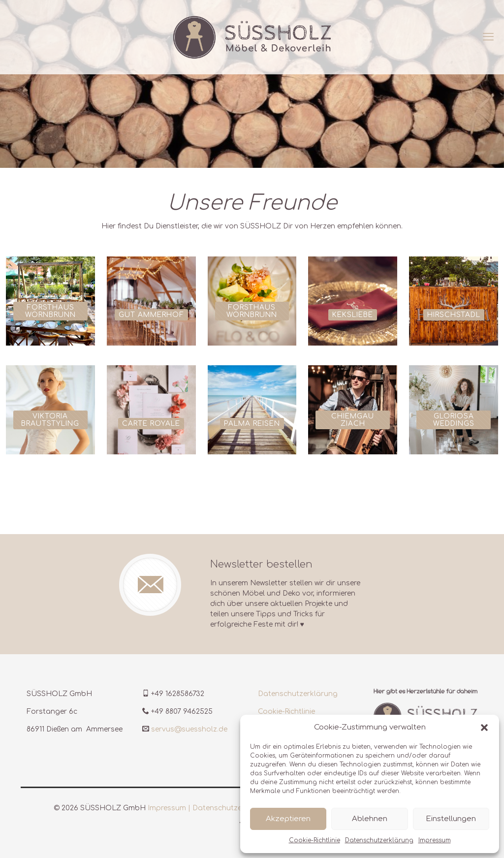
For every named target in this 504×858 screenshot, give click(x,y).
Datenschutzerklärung (379, 840)
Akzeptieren (288, 819)
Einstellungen (451, 819)
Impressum (435, 840)
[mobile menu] (488, 37)
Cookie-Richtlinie (315, 840)
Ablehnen (370, 819)
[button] (484, 728)
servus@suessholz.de (189, 729)
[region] (252, 84)
